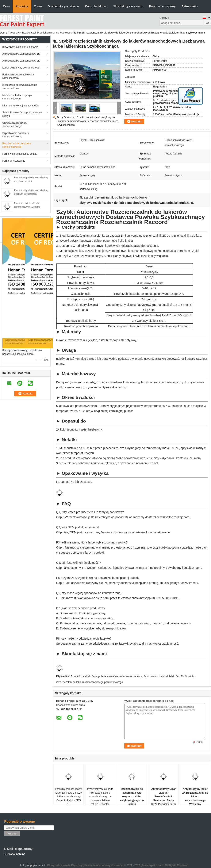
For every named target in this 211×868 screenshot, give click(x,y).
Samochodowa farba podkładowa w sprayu (22, 114)
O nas (38, 6)
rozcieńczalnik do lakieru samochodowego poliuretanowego (89, 682)
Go (208, 23)
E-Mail (9, 849)
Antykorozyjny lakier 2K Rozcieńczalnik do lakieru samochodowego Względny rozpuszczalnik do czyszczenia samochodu (195, 802)
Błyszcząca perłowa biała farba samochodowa (20, 87)
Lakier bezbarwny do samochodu (21, 68)
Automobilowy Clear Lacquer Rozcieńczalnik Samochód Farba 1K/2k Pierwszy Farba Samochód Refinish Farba (164, 800)
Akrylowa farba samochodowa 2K (21, 61)
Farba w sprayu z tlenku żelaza (20, 154)
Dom (6, 6)
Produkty (22, 6)
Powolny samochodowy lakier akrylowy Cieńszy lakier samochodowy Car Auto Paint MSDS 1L (68, 797)
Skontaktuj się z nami (128, 6)
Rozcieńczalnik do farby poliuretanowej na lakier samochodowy (106, 676)
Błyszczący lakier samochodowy (20, 47)
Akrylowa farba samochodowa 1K (21, 54)
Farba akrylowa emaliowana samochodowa (18, 76)
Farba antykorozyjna (14, 161)
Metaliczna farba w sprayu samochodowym (17, 97)
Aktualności (190, 6)
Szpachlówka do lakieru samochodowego (16, 135)
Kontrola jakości (96, 6)
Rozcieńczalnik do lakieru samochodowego (46, 33)
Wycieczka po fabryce (64, 6)
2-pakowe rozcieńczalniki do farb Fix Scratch (168, 676)
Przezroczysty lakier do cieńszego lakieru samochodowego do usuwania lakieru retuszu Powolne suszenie (100, 798)
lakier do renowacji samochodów (21, 106)
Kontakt (136, 121)
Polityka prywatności (32, 865)
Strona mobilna (15, 854)
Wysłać (12, 834)
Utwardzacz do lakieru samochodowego (15, 125)
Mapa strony (24, 849)
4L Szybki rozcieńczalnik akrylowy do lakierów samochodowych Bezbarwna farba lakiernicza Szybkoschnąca (88, 121)
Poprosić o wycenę (162, 6)
